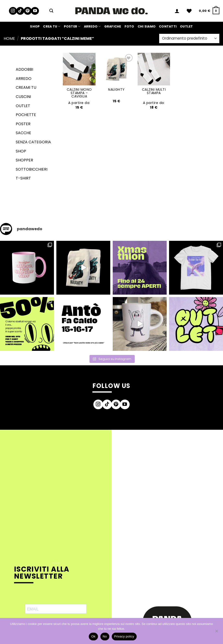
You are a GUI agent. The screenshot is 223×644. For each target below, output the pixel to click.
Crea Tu (52, 26)
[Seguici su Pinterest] (28, 11)
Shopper (24, 160)
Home (9, 38)
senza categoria (33, 142)
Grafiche (113, 26)
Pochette (26, 115)
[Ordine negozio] (189, 38)
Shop (35, 26)
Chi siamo (147, 26)
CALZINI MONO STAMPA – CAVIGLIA (79, 93)
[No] (216, 632)
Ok (93, 636)
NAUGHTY (116, 90)
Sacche (23, 133)
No (105, 636)
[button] (51, 11)
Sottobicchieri (32, 169)
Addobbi (24, 69)
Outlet (186, 26)
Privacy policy (124, 636)
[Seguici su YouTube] (35, 11)
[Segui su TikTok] (20, 11)
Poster (72, 26)
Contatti (168, 26)
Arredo (92, 26)
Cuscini (23, 97)
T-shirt (23, 178)
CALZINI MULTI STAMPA (154, 91)
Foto (129, 26)
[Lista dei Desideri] (189, 11)
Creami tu (26, 87)
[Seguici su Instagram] (13, 11)
